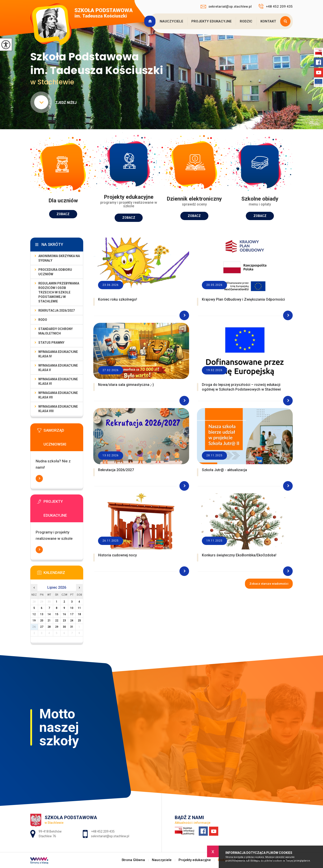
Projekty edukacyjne (212, 21)
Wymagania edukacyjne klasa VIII (58, 409)
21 (49, 621)
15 (57, 614)
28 (49, 627)
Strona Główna (151, 21)
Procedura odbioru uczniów (55, 272)
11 (79, 608)
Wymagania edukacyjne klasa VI (58, 381)
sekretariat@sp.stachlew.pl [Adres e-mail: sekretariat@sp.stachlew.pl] (110, 836)
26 (34, 627)
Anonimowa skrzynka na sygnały (59, 258)
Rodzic (246, 21)
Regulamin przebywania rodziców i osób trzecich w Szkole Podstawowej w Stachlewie (59, 292)
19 (34, 621)
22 (57, 621)
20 (42, 621)
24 (72, 621)
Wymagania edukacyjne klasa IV (58, 354)
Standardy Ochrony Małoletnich (56, 331)
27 (42, 627)
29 (57, 627)
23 (64, 621)
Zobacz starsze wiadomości (269, 584)
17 (72, 614)
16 (64, 614)
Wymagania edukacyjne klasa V (58, 368)
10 (72, 608)
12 (34, 614)
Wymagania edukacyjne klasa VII (58, 395)
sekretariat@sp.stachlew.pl (226, 7)
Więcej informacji (39, 479)
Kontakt (268, 21)
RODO (43, 320)
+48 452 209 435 (276, 6)
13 (42, 614)
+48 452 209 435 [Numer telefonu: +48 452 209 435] (103, 831)
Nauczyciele (171, 21)
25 (79, 621)
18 (79, 614)
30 (64, 627)
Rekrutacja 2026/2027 (57, 310)
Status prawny (51, 343)
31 (72, 627)
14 (49, 614)
